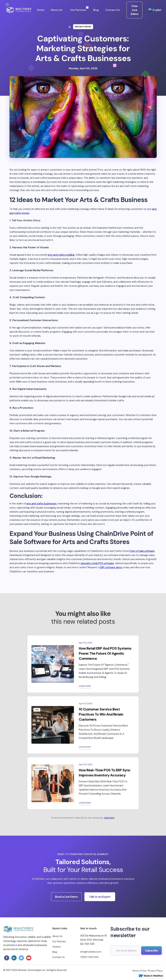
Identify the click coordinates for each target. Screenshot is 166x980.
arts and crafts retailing (61, 255)
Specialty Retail (83, 27)
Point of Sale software (142, 551)
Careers (57, 947)
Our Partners (78, 10)
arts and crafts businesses (41, 504)
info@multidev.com (91, 952)
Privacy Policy (155, 971)
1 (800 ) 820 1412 (89, 957)
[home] (19, 10)
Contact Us (113, 10)
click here (109, 818)
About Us (57, 10)
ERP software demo (111, 567)
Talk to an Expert (100, 900)
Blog (96, 10)
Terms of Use (139, 971)
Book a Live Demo (66, 900)
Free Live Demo (135, 10)
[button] (152, 10)
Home (41, 10)
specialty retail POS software (97, 563)
